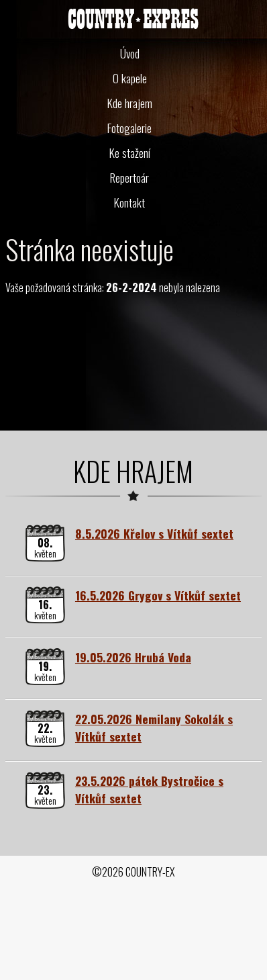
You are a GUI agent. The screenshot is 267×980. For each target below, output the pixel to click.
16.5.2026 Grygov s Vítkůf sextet (158, 595)
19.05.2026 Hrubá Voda (133, 657)
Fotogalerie (129, 128)
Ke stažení (130, 152)
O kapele (130, 78)
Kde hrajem (130, 103)
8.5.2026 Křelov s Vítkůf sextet (154, 533)
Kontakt (129, 202)
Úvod (130, 53)
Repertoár (129, 177)
